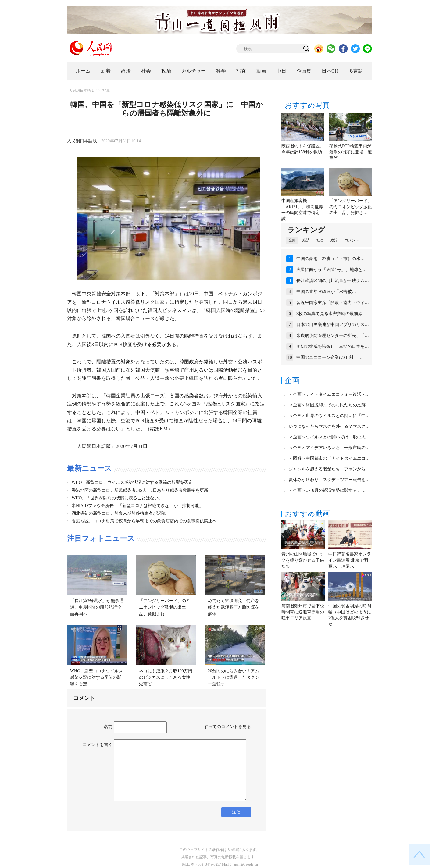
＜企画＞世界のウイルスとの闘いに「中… (329, 416)
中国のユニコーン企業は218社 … (329, 357)
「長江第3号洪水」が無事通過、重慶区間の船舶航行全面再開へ (97, 607)
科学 (221, 71)
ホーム (83, 71)
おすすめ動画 (307, 514)
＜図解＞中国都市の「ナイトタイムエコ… (329, 458)
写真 (241, 71)
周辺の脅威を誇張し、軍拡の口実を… (333, 346)
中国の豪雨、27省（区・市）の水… (330, 259)
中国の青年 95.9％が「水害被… (326, 292)
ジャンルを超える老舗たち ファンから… (329, 469)
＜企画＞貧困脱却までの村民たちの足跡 (327, 405)
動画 (261, 71)
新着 (106, 71)
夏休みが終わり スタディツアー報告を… (329, 480)
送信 (236, 812)
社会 (146, 71)
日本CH (330, 71)
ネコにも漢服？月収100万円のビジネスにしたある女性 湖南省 (167, 677)
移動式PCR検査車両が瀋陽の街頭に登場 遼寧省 (351, 152)
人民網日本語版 (82, 91)
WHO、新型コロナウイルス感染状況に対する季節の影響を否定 (132, 482)
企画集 (304, 71)
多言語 (356, 71)
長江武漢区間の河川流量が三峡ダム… (333, 281)
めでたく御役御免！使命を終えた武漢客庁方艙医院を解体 (234, 607)
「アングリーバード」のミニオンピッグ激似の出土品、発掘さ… (351, 207)
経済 (126, 71)
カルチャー (194, 71)
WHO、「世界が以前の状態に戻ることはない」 (117, 498)
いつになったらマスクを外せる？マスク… (329, 426)
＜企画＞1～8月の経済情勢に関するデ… (327, 490)
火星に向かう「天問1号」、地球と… (332, 270)
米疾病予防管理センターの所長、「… (333, 336)
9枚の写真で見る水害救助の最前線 (329, 314)
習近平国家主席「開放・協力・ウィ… (333, 303)
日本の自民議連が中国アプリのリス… (333, 325)
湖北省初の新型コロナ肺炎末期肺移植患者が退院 (119, 513)
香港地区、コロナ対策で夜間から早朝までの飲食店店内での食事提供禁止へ (144, 521)
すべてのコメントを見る (227, 727)
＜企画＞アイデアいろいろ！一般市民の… (329, 448)
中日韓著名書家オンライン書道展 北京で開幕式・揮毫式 (350, 560)
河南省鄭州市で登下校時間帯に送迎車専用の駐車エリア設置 (303, 612)
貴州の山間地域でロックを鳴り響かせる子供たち (303, 560)
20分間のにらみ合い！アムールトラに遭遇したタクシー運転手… (234, 677)
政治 (166, 71)
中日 (281, 71)
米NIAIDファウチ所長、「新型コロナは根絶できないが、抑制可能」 (137, 506)
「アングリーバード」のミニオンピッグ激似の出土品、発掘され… (165, 607)
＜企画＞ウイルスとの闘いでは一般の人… (329, 437)
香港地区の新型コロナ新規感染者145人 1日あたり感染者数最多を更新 (140, 490)
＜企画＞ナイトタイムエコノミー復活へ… (329, 394)
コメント (352, 240)
